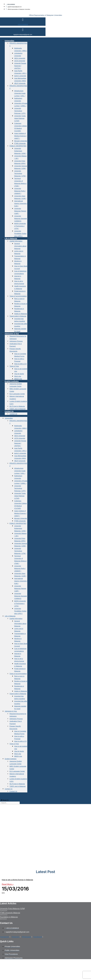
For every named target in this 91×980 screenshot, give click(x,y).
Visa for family (19, 374)
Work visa (18, 376)
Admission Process (16, 341)
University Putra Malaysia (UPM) (12, 909)
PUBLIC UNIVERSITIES (18, 146)
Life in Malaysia (11, 238)
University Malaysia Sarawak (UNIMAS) (21, 218)
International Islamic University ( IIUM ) (21, 203)
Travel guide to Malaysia (18, 316)
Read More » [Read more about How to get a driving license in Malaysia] (8, 884)
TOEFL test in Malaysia (17, 409)
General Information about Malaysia (20, 246)
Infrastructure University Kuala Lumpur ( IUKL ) (20, 93)
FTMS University (20, 143)
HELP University (20, 83)
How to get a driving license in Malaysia (17, 880)
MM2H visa (18, 379)
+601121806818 (23, 24)
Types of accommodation (18, 296)
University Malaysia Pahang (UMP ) (20, 211)
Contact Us (9, 411)
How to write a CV (20, 364)
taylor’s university (20, 76)
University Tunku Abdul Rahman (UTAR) (20, 118)
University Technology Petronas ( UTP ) (20, 111)
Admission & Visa (12, 334)
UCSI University (20, 61)
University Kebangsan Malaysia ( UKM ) (20, 151)
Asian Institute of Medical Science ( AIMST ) (20, 136)
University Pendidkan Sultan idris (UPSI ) (20, 234)
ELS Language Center (17, 394)
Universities (9, 41)
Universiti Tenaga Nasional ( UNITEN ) (20, 66)
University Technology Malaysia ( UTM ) (20, 173)
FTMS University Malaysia (10, 913)
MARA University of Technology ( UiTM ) (20, 226)
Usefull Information (16, 241)
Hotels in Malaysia (21, 314)
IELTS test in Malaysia (17, 406)
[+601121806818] (23, 20)
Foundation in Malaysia (9, 917)
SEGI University (20, 58)
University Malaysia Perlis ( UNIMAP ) (20, 191)
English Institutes (12, 381)
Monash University (21, 141)
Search (3, 797)
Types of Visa (14, 366)
